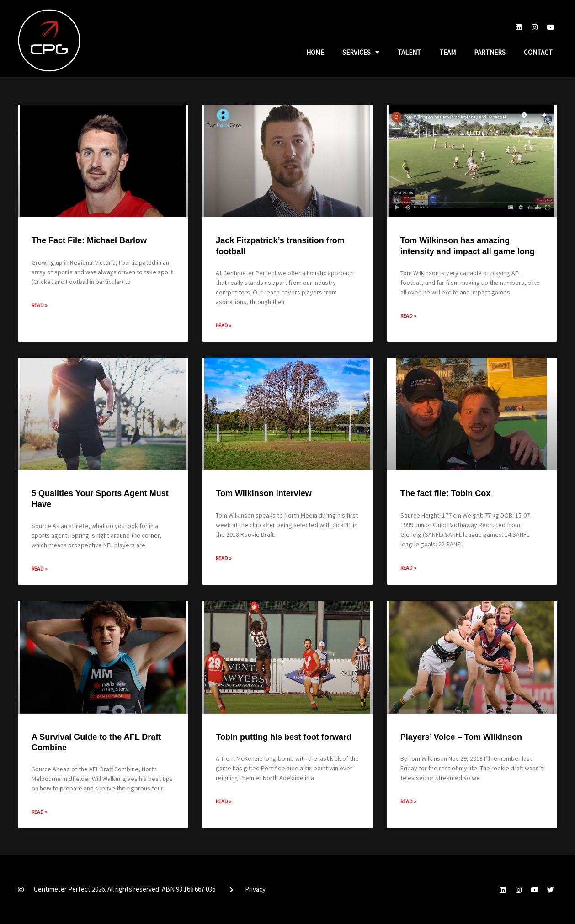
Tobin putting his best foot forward (284, 737)
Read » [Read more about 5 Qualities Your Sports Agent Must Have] (40, 569)
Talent (409, 52)
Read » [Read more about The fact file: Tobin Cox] (408, 568)
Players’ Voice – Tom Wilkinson (461, 737)
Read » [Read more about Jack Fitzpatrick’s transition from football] (224, 325)
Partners (490, 52)
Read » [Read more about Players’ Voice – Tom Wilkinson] (408, 801)
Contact (538, 52)
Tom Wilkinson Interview (264, 493)
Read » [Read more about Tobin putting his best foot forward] (224, 801)
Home (315, 52)
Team (447, 52)
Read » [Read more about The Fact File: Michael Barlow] (40, 305)
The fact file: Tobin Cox (446, 493)
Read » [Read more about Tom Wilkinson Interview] (224, 558)
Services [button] (361, 52)
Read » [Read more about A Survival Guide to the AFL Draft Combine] (40, 812)
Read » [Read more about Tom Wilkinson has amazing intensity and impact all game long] (408, 316)
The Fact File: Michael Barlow (89, 240)
